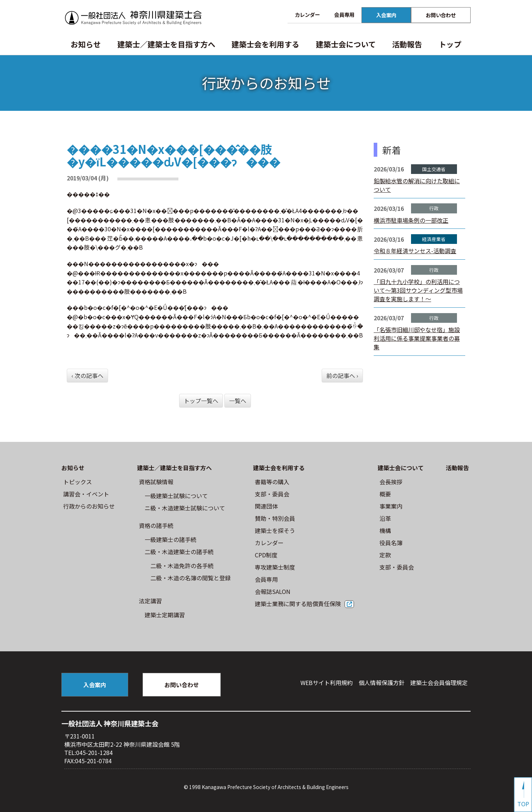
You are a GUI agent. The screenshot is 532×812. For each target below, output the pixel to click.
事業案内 (391, 506)
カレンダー (307, 15)
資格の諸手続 (156, 525)
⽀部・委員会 (272, 494)
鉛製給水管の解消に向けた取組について (417, 185)
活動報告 (407, 44)
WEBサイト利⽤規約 (327, 683)
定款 (385, 555)
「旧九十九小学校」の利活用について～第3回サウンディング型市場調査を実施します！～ (418, 290)
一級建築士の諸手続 (171, 539)
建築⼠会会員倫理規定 (439, 683)
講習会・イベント (86, 494)
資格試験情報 (156, 482)
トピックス (78, 482)
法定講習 (150, 601)
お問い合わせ (441, 15)
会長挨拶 (391, 482)
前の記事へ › (342, 376)
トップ (450, 44)
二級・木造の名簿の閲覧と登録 (191, 578)
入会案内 (386, 15)
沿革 (385, 518)
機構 (385, 530)
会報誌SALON (273, 591)
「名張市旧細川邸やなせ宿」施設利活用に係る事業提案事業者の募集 (417, 338)
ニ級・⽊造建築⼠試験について (185, 508)
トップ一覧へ (201, 401)
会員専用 (344, 15)
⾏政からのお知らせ (89, 506)
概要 (385, 494)
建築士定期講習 (165, 615)
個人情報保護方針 (382, 683)
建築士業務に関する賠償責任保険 (298, 604)
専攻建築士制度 (275, 567)
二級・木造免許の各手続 (182, 566)
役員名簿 (391, 543)
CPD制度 (266, 555)
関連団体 (266, 506)
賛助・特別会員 (275, 518)
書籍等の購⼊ (272, 482)
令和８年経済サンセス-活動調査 (415, 251)
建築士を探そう (275, 530)
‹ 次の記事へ (87, 376)
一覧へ (238, 401)
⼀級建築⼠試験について (176, 496)
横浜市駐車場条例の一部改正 (411, 220)
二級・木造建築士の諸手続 (179, 552)
